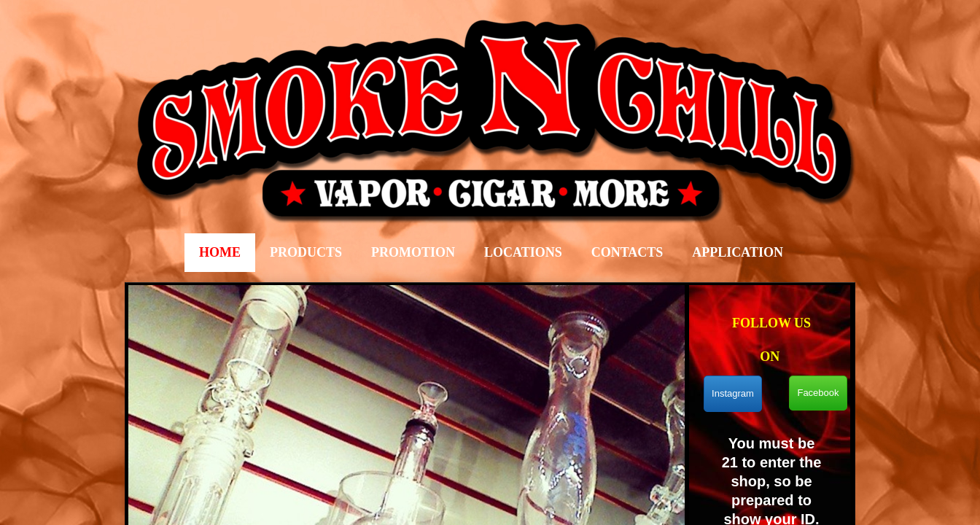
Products (306, 252)
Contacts (627, 252)
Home (220, 252)
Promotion (413, 252)
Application (738, 252)
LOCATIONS (523, 252)
